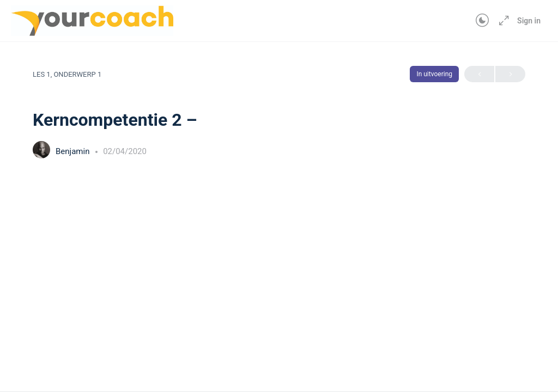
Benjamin (74, 151)
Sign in (529, 21)
